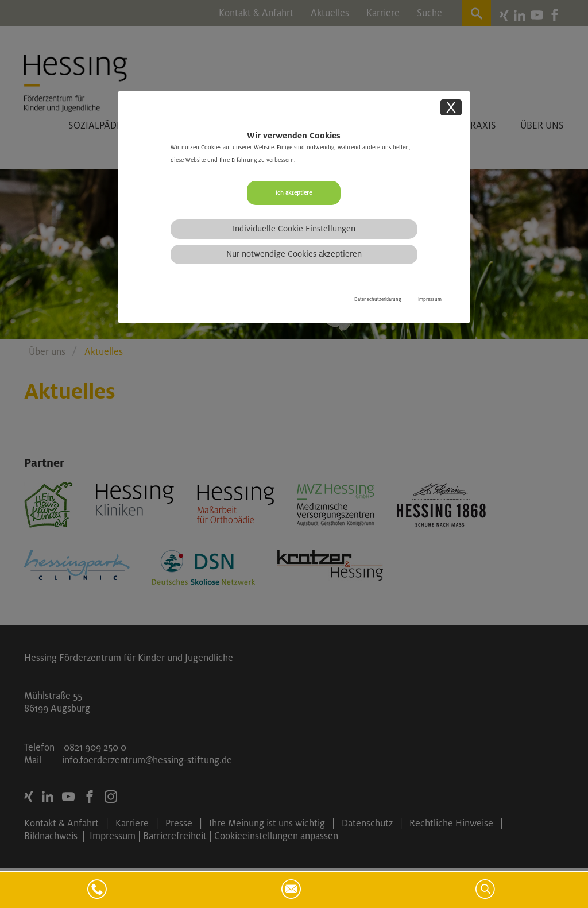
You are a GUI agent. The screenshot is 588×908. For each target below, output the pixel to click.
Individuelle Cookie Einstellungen (294, 229)
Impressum (430, 300)
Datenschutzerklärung (378, 300)
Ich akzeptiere (294, 193)
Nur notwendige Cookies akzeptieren (294, 254)
